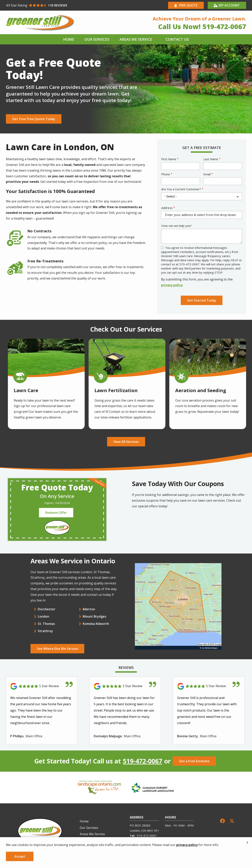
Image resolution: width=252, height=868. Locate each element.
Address (167, 208)
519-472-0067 (143, 761)
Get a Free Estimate (194, 761)
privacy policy (172, 285)
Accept (20, 856)
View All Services (126, 442)
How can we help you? (176, 226)
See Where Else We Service (57, 649)
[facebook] (222, 820)
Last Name (211, 159)
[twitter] (232, 820)
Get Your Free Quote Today (34, 119)
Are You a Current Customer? (181, 189)
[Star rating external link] (66, 5)
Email (207, 174)
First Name (169, 159)
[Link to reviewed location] (42, 686)
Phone (166, 174)
